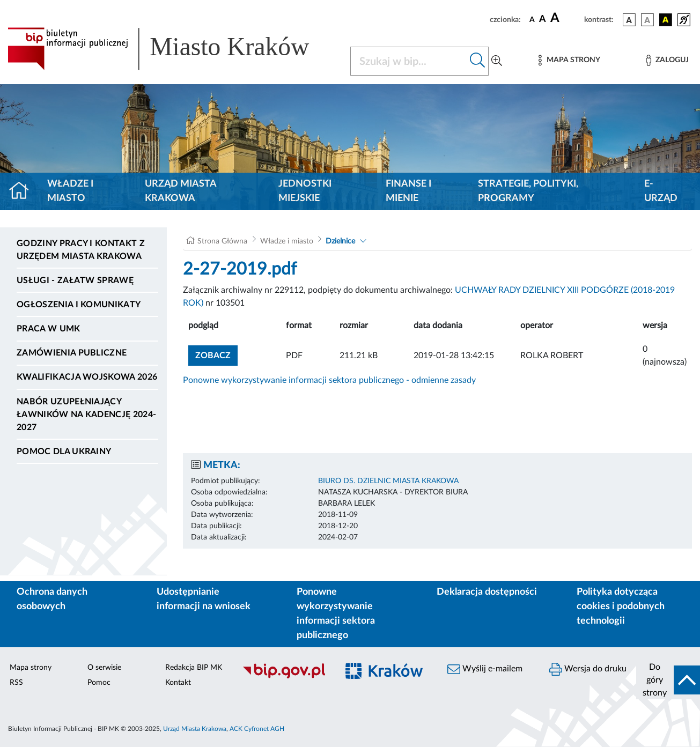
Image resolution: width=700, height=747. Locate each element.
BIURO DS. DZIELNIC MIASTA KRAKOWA (388, 481)
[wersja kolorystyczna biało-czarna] (647, 20)
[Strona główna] (23, 191)
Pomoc (99, 683)
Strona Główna (222, 241)
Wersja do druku (588, 669)
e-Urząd (661, 191)
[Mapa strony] (569, 60)
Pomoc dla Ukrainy (64, 452)
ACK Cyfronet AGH (257, 729)
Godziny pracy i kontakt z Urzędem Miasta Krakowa (81, 250)
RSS (16, 683)
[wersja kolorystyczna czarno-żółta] (666, 20)
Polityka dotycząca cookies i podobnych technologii (621, 607)
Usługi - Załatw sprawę (75, 280)
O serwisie (104, 668)
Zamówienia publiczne (72, 353)
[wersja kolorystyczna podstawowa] (629, 20)
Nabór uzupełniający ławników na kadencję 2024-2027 (86, 415)
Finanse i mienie (408, 191)
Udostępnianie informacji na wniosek (204, 599)
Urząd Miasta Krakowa (180, 191)
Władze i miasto (70, 191)
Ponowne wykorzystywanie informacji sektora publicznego (336, 614)
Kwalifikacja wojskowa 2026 (87, 377)
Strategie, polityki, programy (528, 191)
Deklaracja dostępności (487, 592)
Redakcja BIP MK (194, 668)
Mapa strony (31, 668)
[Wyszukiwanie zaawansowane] (497, 61)
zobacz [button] (216, 354)
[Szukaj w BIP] (409, 61)
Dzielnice (340, 241)
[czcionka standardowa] (532, 19)
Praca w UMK (49, 329)
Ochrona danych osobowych (52, 599)
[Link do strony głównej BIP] (172, 49)
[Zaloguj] (667, 60)
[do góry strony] (668, 680)
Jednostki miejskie (305, 191)
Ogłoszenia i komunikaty (79, 305)
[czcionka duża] (566, 18)
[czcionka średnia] (543, 20)
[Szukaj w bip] (478, 61)
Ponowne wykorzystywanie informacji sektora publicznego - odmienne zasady (329, 380)
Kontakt (178, 683)
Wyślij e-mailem (485, 669)
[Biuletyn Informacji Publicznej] (284, 677)
